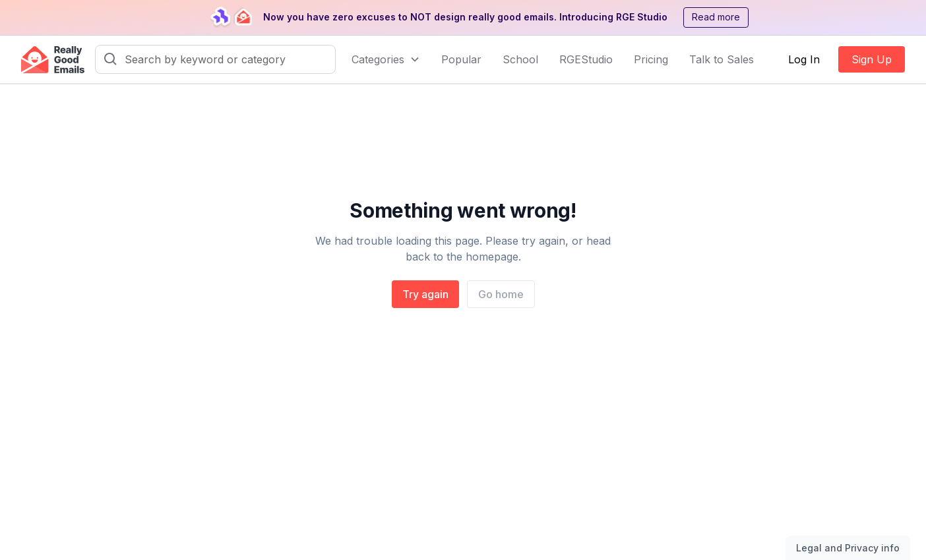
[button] (386, 59)
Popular (461, 59)
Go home (501, 294)
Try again (425, 294)
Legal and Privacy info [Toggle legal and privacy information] (848, 548)
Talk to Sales (722, 59)
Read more (716, 17)
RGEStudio (586, 59)
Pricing (651, 59)
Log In (804, 59)
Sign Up (872, 59)
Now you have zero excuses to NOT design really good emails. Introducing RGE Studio (465, 17)
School (520, 59)
